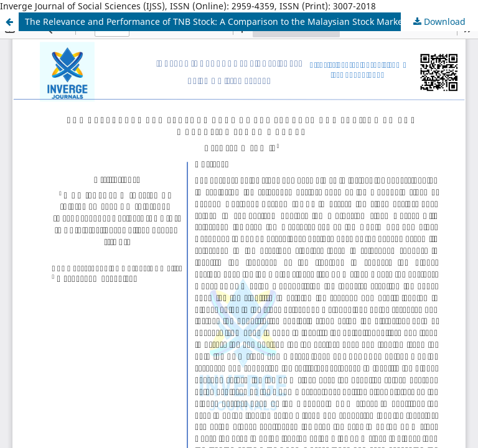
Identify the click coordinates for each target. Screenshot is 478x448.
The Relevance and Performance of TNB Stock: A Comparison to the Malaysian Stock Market (215, 21)
